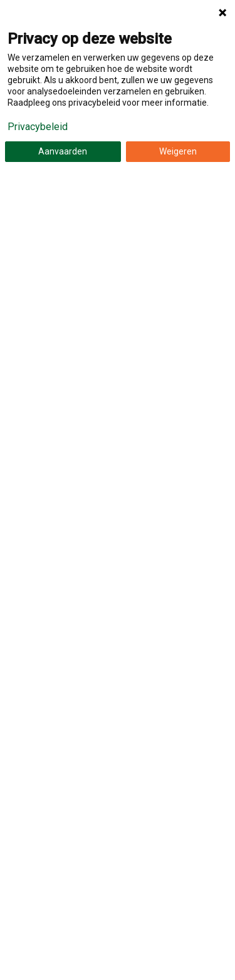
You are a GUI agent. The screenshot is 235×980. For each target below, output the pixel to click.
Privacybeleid (38, 127)
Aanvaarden (63, 151)
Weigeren (178, 151)
